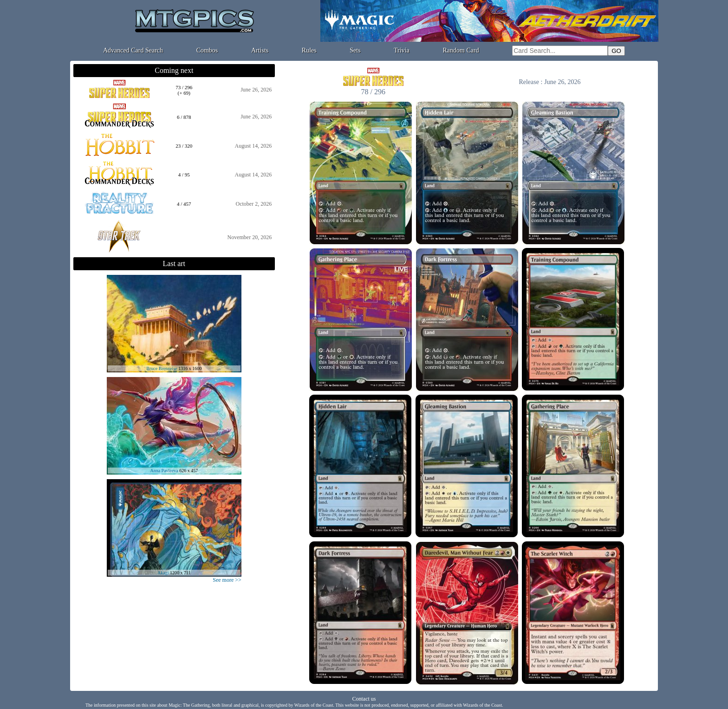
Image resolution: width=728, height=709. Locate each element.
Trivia (402, 50)
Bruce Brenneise (162, 368)
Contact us (364, 699)
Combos (207, 50)
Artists (260, 50)
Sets (355, 50)
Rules (309, 50)
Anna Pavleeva (164, 471)
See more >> (227, 580)
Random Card (461, 50)
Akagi (163, 573)
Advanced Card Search (133, 50)
